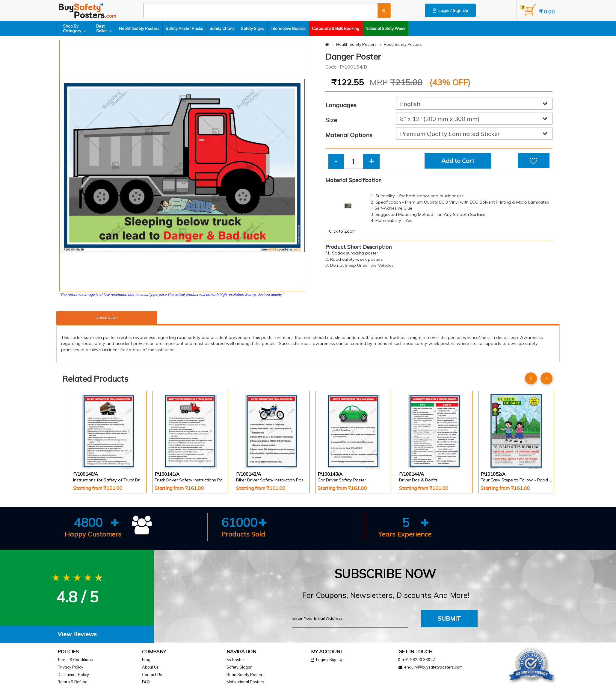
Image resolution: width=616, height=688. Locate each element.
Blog (146, 660)
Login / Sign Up (450, 10)
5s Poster (235, 660)
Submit (449, 618)
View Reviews (77, 634)
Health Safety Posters (139, 28)
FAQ (146, 682)
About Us (150, 667)
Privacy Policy (70, 667)
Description (107, 317)
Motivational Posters (245, 682)
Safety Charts (222, 28)
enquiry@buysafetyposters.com (433, 667)
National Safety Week (385, 28)
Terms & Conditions (75, 660)
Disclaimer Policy (73, 675)
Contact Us (152, 675)
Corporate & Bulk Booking (336, 28)
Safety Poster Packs (184, 28)
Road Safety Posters (403, 44)
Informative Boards (288, 28)
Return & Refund (73, 682)
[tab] (77, 634)
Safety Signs (253, 28)
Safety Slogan (240, 667)
